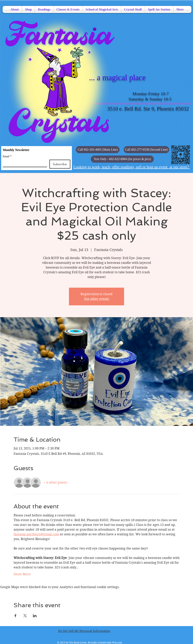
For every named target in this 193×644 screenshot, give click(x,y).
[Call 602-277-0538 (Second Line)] (146, 150)
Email (7, 156)
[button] (122, 159)
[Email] (24, 163)
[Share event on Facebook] (15, 616)
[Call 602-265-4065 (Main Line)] (98, 150)
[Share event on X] (25, 616)
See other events (97, 299)
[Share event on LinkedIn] (35, 616)
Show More (22, 574)
